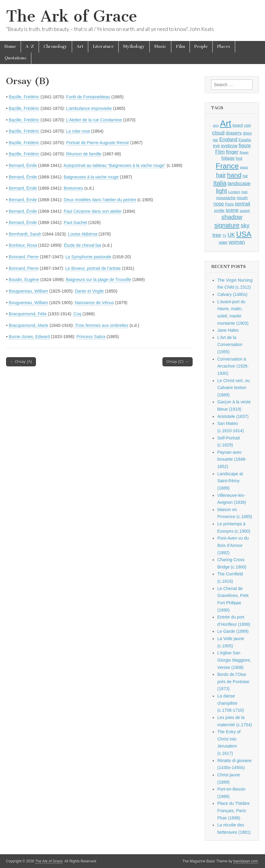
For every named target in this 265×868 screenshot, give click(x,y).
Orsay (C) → (178, 362)
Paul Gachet (75, 222)
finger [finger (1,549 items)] (232, 152)
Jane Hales (228, 330)
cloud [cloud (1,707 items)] (218, 133)
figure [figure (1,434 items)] (245, 146)
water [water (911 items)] (223, 242)
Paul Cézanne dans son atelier (93, 211)
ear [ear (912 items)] (216, 140)
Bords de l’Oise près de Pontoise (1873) (233, 682)
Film (180, 47)
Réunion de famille (84, 154)
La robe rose (78, 131)
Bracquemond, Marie (29, 325)
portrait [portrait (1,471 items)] (242, 204)
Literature (103, 47)
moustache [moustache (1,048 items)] (226, 198)
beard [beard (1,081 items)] (238, 125)
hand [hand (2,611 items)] (234, 175)
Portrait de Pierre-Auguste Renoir (98, 143)
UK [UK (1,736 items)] (231, 235)
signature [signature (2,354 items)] (227, 225)
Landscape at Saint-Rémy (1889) (230, 481)
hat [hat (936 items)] (245, 176)
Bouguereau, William (28, 291)
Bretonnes (73, 188)
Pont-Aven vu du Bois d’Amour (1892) (233, 545)
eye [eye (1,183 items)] (216, 146)
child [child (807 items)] (247, 125)
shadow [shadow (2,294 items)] (232, 217)
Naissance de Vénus (94, 303)
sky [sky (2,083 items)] (245, 225)
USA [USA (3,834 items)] (244, 234)
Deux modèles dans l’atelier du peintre (100, 200)
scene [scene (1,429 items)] (232, 210)
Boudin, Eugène (24, 280)
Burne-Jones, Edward (29, 337)
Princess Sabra (91, 337)
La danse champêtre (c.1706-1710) (230, 703)
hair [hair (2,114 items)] (221, 175)
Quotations (16, 58)
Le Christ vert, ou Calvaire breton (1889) (234, 388)
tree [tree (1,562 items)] (217, 235)
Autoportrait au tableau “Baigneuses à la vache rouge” (115, 165)
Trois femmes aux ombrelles (101, 325)
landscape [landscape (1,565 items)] (239, 183)
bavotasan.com (246, 861)
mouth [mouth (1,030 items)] (242, 198)
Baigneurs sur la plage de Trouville (98, 280)
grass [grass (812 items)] (244, 167)
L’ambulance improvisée (89, 108)
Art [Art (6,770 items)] (226, 123)
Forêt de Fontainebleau (88, 97)
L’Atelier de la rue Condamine (94, 120)
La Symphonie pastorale (88, 257)
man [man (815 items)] (244, 192)
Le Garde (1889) (233, 631)
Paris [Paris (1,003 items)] (230, 204)
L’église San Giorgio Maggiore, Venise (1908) (234, 660)
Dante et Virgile (89, 291)
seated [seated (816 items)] (245, 211)
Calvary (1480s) (232, 294)
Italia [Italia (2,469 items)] (220, 183)
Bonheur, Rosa (23, 245)
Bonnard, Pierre (24, 257)
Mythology (134, 47)
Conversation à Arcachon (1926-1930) (233, 366)
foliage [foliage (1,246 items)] (228, 158)
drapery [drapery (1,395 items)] (234, 133)
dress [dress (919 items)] (247, 133)
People (201, 47)
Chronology (55, 47)
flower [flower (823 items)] (244, 152)
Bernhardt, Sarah (25, 234)
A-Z (30, 47)
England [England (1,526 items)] (228, 139)
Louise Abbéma (83, 234)
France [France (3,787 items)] (227, 166)
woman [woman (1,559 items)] (237, 242)
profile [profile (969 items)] (219, 211)
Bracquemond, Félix (28, 314)
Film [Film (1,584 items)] (220, 152)
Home (10, 47)
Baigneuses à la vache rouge (91, 177)
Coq (77, 314)
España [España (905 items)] (245, 140)
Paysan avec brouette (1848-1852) (232, 459)
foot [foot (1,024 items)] (239, 158)
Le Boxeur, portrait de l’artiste (93, 268)
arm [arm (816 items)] (216, 125)
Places (224, 47)
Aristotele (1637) (233, 416)
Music (160, 47)
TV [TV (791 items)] (224, 236)
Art (80, 47)
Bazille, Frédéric (24, 97)
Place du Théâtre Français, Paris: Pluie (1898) (233, 810)
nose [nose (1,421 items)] (219, 204)
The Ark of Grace (72, 16)
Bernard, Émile (23, 165)
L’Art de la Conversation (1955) (230, 345)
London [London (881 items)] (234, 192)
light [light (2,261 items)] (221, 191)
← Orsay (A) (21, 362)
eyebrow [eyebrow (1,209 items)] (229, 146)
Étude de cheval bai (82, 245)
